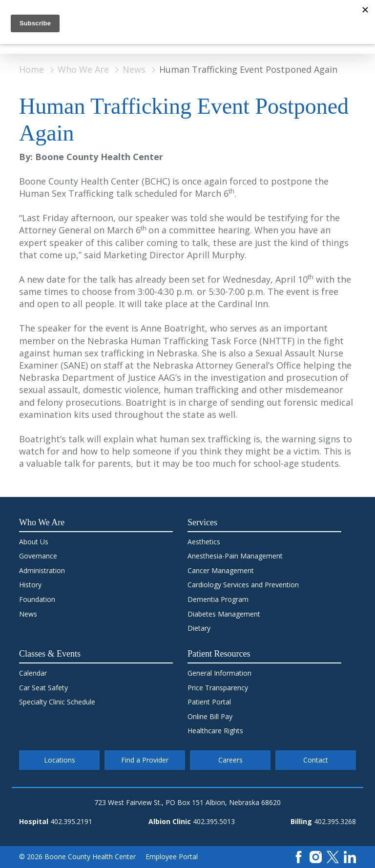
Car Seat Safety (43, 688)
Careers (230, 760)
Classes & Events (50, 654)
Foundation (37, 599)
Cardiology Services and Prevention (243, 585)
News (134, 69)
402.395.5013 (214, 821)
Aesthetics (204, 542)
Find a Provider (145, 760)
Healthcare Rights (215, 731)
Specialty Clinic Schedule (57, 702)
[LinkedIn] (350, 856)
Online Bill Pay (210, 716)
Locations (60, 760)
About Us (34, 542)
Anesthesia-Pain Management (235, 556)
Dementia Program (218, 599)
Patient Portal (209, 702)
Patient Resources (219, 654)
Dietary (199, 628)
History (30, 585)
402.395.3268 (335, 821)
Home (31, 69)
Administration (42, 570)
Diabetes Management (224, 614)
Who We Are (83, 69)
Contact (316, 760)
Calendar (33, 673)
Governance (38, 556)
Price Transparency (218, 688)
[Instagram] (316, 856)
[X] (333, 856)
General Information (219, 673)
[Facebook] (299, 856)
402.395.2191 (71, 821)
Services (202, 522)
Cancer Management (221, 570)
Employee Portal (172, 857)
